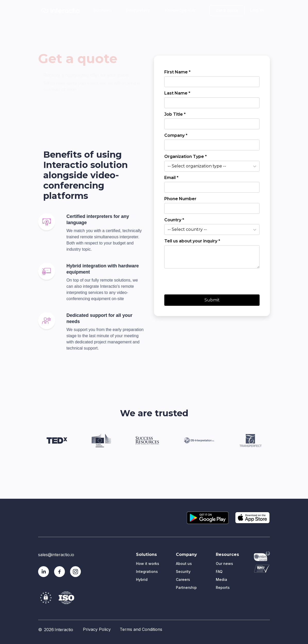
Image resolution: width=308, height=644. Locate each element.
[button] (104, 10)
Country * (174, 220)
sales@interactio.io (56, 555)
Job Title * (175, 114)
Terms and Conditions (141, 629)
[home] (60, 11)
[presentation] (203, 280)
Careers (183, 579)
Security (183, 571)
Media (221, 579)
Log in (257, 10)
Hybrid (142, 579)
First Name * (177, 72)
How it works (148, 563)
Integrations (147, 571)
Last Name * (177, 93)
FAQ (219, 571)
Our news (224, 563)
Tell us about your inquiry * (192, 241)
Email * (171, 178)
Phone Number (180, 199)
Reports (223, 587)
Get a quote (227, 11)
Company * (176, 135)
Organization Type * (186, 156)
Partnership (186, 587)
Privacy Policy (97, 629)
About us (184, 563)
